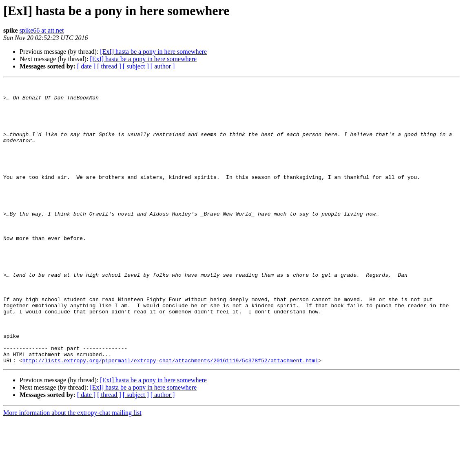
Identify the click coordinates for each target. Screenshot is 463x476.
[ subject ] (136, 66)
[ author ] (163, 66)
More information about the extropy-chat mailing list (72, 469)
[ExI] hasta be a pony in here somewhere (153, 52)
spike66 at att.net (42, 30)
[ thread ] (109, 66)
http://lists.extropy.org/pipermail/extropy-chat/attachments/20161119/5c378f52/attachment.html (170, 416)
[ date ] (86, 66)
